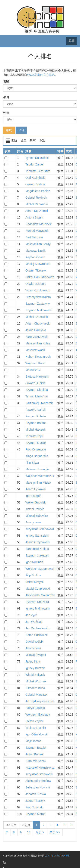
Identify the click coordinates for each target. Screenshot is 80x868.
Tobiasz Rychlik (36, 728)
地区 (6, 81)
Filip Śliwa (32, 463)
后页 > (40, 832)
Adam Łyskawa (36, 489)
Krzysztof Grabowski (39, 774)
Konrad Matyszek (37, 231)
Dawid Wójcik (34, 642)
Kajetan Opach (35, 257)
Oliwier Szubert (36, 284)
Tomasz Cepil (34, 436)
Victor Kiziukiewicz (38, 290)
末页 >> (55, 832)
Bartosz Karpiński (37, 376)
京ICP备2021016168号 (57, 856)
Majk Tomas (33, 741)
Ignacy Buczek (35, 668)
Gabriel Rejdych (36, 198)
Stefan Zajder (34, 721)
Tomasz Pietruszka (38, 171)
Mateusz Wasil (35, 350)
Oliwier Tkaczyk (36, 270)
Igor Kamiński (34, 562)
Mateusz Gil (33, 370)
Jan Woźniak (34, 622)
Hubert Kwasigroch (38, 357)
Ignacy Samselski (37, 536)
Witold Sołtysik (35, 675)
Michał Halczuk (35, 430)
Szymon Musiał (36, 443)
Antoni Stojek (34, 217)
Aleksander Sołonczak (40, 595)
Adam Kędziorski (37, 211)
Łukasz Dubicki (35, 383)
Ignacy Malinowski (38, 608)
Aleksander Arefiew (38, 781)
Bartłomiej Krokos (37, 549)
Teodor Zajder (35, 164)
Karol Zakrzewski (37, 337)
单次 (9, 130)
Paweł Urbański (36, 410)
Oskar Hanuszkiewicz (40, 277)
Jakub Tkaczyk (35, 801)
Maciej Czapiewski (38, 589)
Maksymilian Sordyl (38, 244)
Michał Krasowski (37, 317)
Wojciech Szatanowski (40, 569)
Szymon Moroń (35, 814)
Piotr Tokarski (34, 807)
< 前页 (26, 825)
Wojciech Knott (35, 363)
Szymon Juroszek (37, 555)
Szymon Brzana (36, 423)
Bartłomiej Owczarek (39, 403)
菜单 (71, 41)
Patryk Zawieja (35, 708)
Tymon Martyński (37, 396)
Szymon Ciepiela (37, 390)
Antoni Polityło (35, 509)
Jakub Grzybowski (38, 542)
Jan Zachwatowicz (38, 628)
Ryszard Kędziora (37, 602)
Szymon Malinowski (39, 310)
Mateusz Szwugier (38, 469)
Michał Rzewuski (36, 204)
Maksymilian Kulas (38, 343)
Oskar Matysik (35, 582)
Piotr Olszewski (36, 449)
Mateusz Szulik (35, 251)
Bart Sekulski (34, 237)
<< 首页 (11, 825)
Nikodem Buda (35, 688)
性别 (6, 113)
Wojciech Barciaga (38, 714)
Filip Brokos (33, 575)
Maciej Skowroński (38, 264)
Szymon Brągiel (36, 748)
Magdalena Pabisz (38, 191)
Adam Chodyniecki (38, 323)
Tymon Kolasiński (37, 158)
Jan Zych (31, 615)
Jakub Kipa (33, 661)
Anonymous (33, 522)
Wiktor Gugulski (36, 502)
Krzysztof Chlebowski (40, 529)
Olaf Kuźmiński (35, 178)
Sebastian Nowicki (38, 787)
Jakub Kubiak (34, 754)
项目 (6, 97)
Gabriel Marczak (36, 695)
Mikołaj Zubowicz (37, 516)
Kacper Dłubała (36, 416)
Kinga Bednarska (37, 456)
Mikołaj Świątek (36, 655)
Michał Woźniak (36, 681)
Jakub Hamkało (36, 330)
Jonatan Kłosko (36, 794)
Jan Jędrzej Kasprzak (40, 701)
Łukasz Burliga (35, 184)
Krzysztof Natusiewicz (40, 768)
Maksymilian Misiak (38, 483)
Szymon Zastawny (38, 304)
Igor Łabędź (33, 496)
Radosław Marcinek (38, 224)
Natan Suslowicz (36, 635)
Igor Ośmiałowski (37, 734)
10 (29, 832)
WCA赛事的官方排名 (41, 75)
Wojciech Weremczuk (40, 476)
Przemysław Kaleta (38, 297)
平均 (21, 130)
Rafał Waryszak (36, 761)
